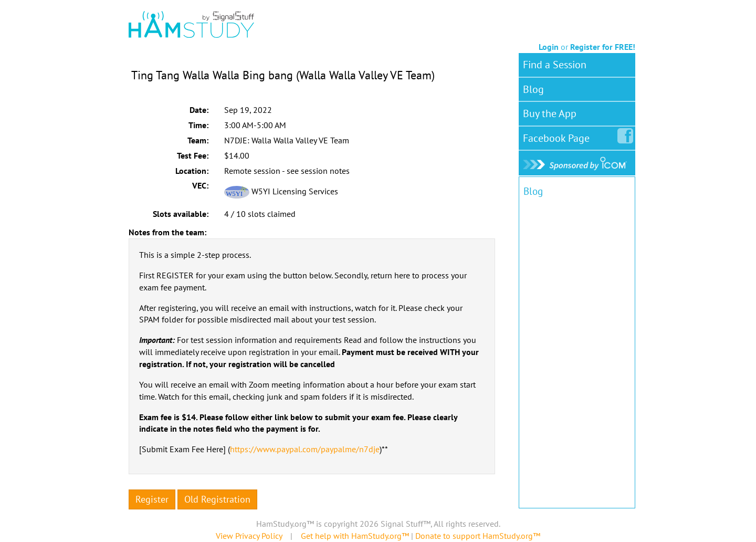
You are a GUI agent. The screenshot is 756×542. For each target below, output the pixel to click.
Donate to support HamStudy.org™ (478, 536)
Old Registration (217, 499)
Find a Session (555, 65)
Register (152, 499)
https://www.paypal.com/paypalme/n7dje (305, 449)
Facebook (558, 136)
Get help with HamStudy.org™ (355, 536)
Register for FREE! (603, 47)
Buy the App (550, 113)
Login (549, 47)
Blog (533, 89)
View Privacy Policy (249, 536)
